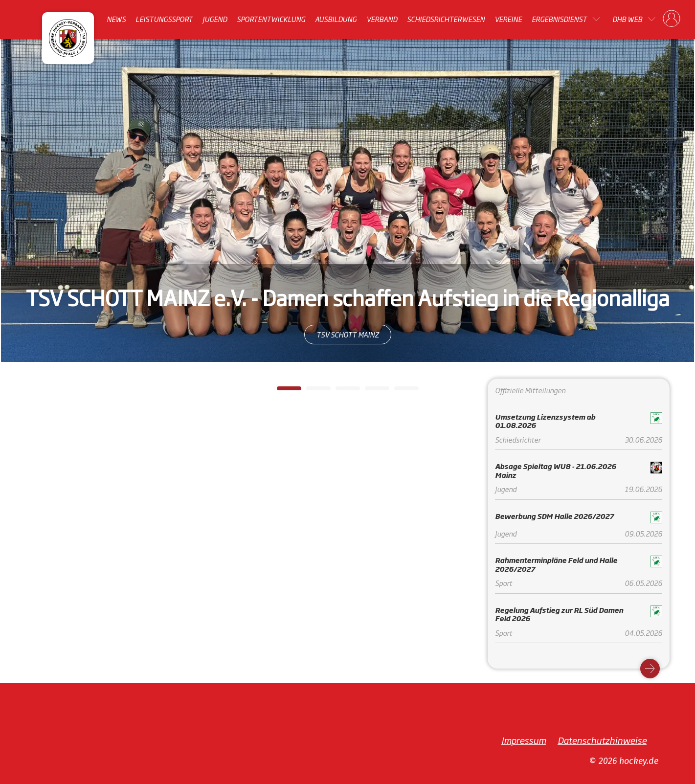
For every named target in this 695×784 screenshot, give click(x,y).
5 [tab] (399, 391)
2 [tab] (311, 391)
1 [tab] (282, 391)
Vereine (508, 19)
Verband (382, 19)
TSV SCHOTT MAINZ (348, 334)
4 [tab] (370, 391)
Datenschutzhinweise (602, 740)
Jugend (215, 19)
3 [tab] (340, 391)
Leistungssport (164, 19)
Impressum (524, 740)
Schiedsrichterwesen (446, 19)
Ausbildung (336, 19)
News (116, 19)
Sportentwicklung (271, 19)
